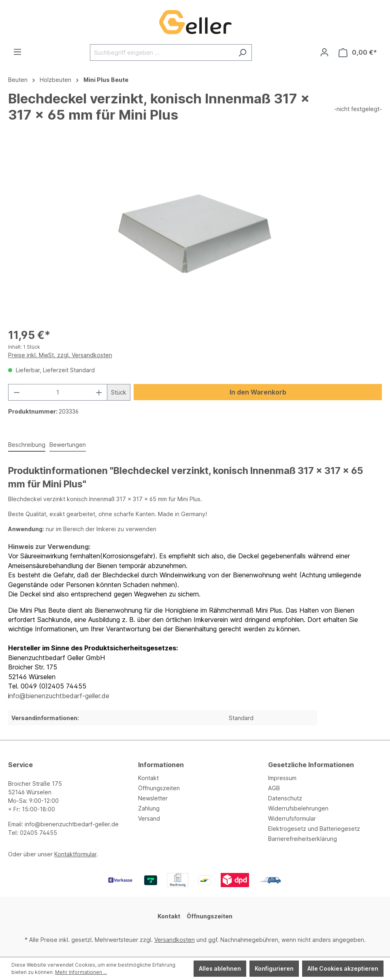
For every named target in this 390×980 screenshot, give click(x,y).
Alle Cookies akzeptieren (343, 968)
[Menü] (17, 52)
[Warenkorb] (358, 53)
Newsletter (153, 798)
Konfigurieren (274, 968)
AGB (274, 788)
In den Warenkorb (258, 392)
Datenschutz (285, 798)
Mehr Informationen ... (81, 972)
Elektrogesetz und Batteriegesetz (314, 829)
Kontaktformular (75, 854)
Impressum (282, 778)
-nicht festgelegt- (358, 109)
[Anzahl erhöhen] (99, 392)
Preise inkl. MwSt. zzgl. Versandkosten (60, 355)
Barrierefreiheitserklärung (303, 839)
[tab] (27, 445)
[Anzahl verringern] (17, 392)
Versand (149, 818)
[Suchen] (242, 53)
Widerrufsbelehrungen (298, 808)
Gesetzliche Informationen (311, 765)
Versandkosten (175, 940)
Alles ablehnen (220, 968)
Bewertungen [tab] (68, 445)
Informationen (161, 765)
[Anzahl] (58, 392)
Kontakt (148, 778)
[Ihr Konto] (324, 52)
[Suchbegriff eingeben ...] (162, 53)
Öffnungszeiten (159, 788)
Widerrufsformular (292, 818)
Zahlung (149, 808)
